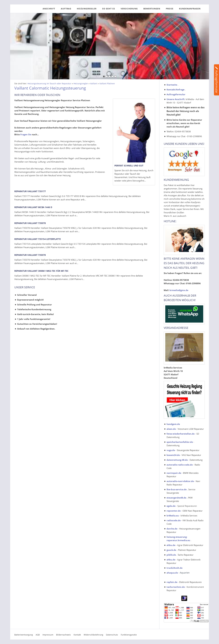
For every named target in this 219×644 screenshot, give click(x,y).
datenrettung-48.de (177, 460)
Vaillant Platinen (107, 84)
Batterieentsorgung (24, 635)
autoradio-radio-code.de (180, 465)
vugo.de (171, 450)
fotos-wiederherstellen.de (181, 434)
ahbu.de (171, 545)
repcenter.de (174, 511)
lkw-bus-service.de (177, 489)
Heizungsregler (81, 84)
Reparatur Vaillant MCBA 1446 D (33, 207)
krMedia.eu (173, 516)
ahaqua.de (172, 573)
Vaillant (94, 84)
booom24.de (173, 455)
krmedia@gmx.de (179, 290)
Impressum (48, 635)
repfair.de (172, 582)
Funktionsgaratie (129, 635)
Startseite (172, 85)
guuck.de (171, 550)
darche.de (172, 529)
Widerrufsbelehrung (93, 635)
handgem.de (173, 424)
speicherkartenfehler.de (180, 442)
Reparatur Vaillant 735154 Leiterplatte (38, 239)
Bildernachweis (63, 635)
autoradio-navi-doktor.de (180, 481)
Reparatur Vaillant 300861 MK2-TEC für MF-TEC (41, 271)
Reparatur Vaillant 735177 (30, 191)
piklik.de (171, 555)
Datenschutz (112, 635)
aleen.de (171, 429)
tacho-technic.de (176, 587)
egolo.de (171, 506)
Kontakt (77, 635)
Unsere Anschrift (176, 99)
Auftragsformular (176, 94)
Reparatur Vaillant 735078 (30, 223)
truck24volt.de (175, 568)
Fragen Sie (26, 134)
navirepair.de (174, 473)
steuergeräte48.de (176, 498)
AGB (38, 635)
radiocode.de (174, 520)
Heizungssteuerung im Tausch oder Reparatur (49, 84)
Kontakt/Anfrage (176, 90)
